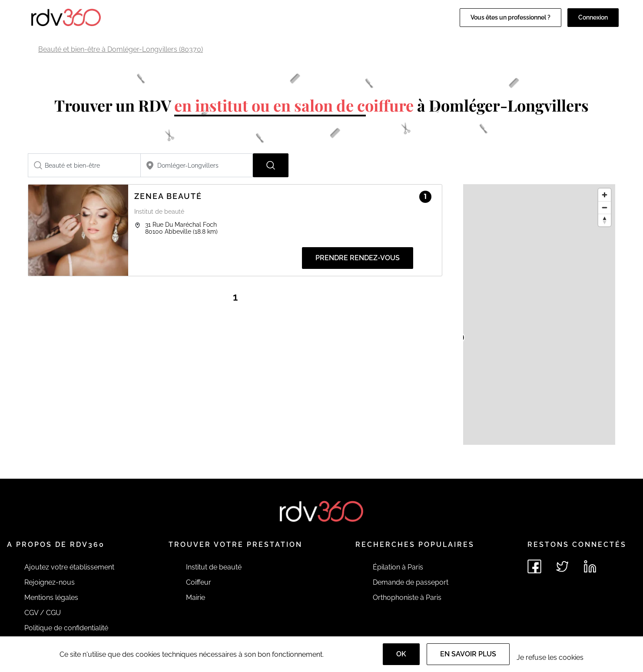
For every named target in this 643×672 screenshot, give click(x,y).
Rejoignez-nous (50, 582)
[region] (539, 314)
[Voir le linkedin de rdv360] (590, 566)
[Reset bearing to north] (605, 220)
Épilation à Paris (398, 567)
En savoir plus (468, 654)
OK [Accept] (401, 654)
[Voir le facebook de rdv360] (534, 566)
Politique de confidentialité (66, 628)
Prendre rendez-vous (358, 258)
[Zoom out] (605, 207)
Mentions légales (51, 598)
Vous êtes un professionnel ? (510, 17)
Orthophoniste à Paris (407, 598)
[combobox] (84, 165)
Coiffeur (199, 582)
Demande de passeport (411, 582)
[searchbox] (84, 165)
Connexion (593, 17)
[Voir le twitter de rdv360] (562, 566)
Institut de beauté (214, 567)
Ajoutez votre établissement (69, 567)
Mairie (196, 598)
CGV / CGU (43, 613)
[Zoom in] (605, 195)
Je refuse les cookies (550, 657)
